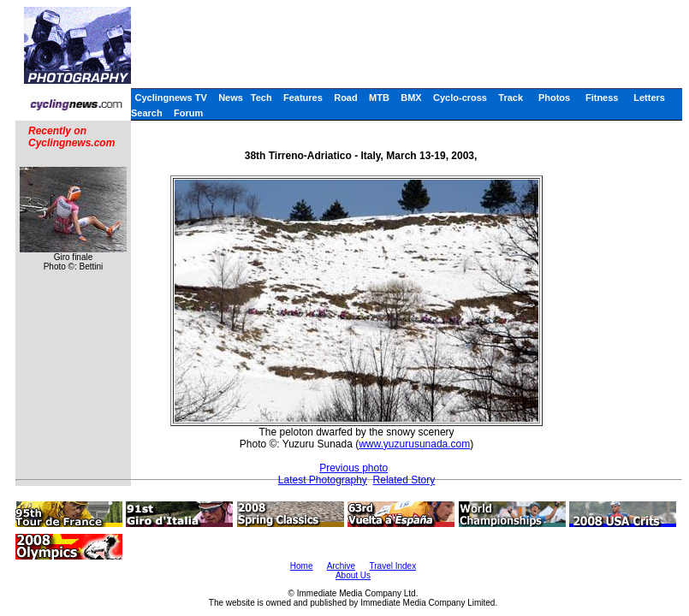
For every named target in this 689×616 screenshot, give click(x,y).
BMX (411, 98)
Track (511, 98)
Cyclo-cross (460, 98)
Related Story (404, 480)
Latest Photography (323, 480)
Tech (261, 98)
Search (147, 113)
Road (346, 98)
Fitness (602, 98)
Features (303, 98)
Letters (649, 98)
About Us (353, 575)
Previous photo (353, 468)
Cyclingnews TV (170, 98)
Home (302, 566)
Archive (341, 566)
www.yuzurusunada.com (414, 444)
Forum (188, 113)
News (231, 98)
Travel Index (393, 566)
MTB (379, 98)
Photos (554, 98)
